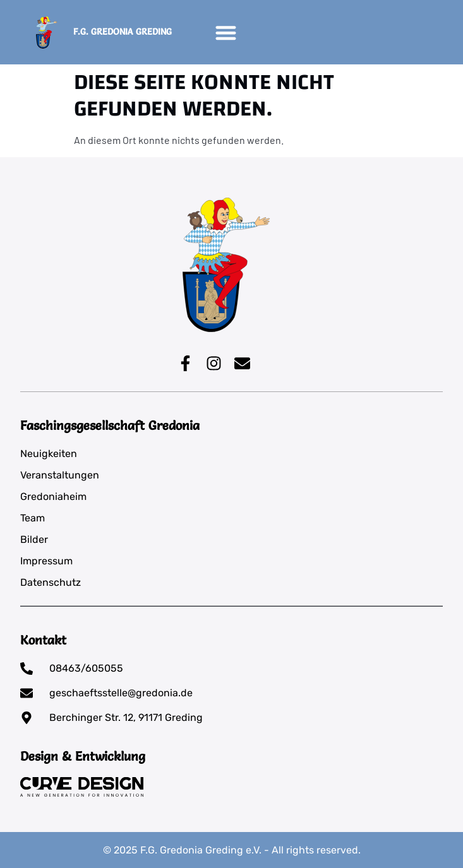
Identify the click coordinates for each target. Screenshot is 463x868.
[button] (226, 33)
